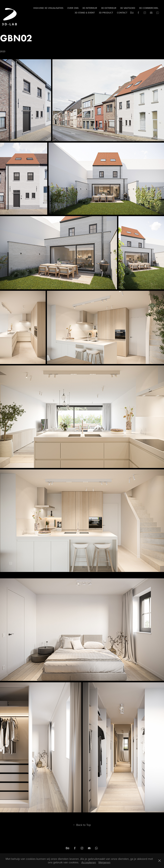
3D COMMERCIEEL (149, 8)
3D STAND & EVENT (85, 13)
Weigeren (104, 862)
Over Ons (73, 8)
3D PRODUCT (106, 13)
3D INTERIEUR (90, 8)
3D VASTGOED (128, 8)
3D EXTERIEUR (109, 8)
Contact (122, 13)
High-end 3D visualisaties (48, 8)
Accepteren (89, 862)
